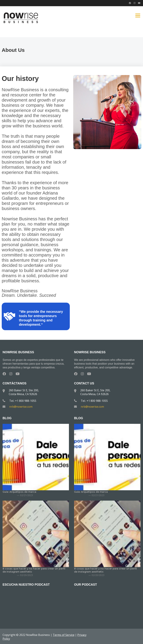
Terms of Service (64, 635)
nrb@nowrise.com (21, 407)
